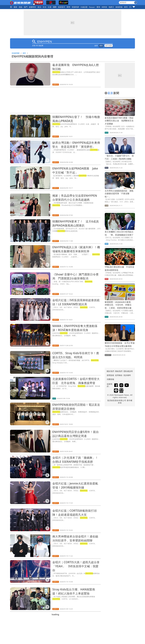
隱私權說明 (127, 371)
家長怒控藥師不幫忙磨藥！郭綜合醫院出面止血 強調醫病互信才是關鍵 (119, 121)
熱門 (26, 7)
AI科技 (104, 7)
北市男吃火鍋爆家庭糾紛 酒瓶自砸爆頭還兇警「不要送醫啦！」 (119, 194)
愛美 (98, 7)
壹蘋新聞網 (16, 53)
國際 (55, 7)
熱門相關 (109, 46)
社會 (50, 7)
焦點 (21, 7)
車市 (126, 7)
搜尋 (24, 53)
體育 (69, 7)
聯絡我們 (119, 371)
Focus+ (92, 7)
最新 (15, 7)
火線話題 (84, 7)
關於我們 (110, 371)
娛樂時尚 (33, 7)
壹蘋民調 (75, 7)
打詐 (131, 7)
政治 (39, 7)
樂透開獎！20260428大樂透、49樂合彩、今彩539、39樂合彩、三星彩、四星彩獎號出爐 (119, 305)
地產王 (111, 7)
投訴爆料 (127, 375)
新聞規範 (110, 375)
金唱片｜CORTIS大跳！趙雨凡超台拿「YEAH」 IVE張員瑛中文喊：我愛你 (76, 566)
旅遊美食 (119, 7)
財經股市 (62, 7)
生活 (45, 7)
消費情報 (110, 379)
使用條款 (119, 375)
